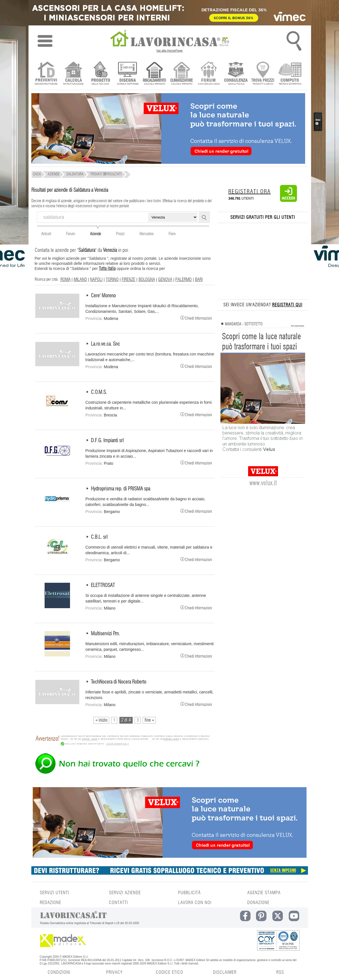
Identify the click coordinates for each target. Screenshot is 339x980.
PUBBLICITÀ (189, 893)
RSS (280, 972)
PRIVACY (114, 972)
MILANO (80, 280)
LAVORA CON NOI (195, 903)
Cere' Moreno (103, 296)
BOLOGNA (147, 280)
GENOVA (165, 280)
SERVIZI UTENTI (54, 893)
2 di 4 (126, 720)
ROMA (65, 280)
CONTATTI (118, 903)
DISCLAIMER (225, 972)
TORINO (112, 280)
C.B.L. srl (99, 537)
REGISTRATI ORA (250, 192)
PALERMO (183, 280)
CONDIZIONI (59, 972)
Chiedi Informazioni (196, 318)
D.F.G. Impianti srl (107, 441)
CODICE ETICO (169, 972)
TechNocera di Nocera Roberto (119, 682)
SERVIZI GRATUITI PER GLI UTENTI (263, 217)
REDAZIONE (51, 903)
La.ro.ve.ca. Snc (105, 344)
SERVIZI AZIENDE (125, 893)
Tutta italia (107, 269)
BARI (199, 280)
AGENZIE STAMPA (264, 893)
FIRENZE (128, 280)
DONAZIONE (258, 903)
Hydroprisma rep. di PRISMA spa (121, 489)
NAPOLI (96, 280)
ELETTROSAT (103, 586)
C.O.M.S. (99, 392)
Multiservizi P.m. (105, 634)
